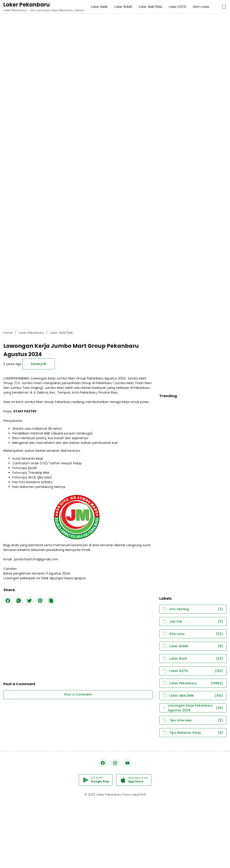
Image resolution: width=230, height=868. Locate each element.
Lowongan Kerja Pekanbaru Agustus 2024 (193, 708)
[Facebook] (8, 601)
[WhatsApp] (19, 601)
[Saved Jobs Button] (224, 7)
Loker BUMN (193, 646)
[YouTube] (127, 763)
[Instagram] (115, 763)
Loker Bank (193, 659)
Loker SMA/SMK (193, 696)
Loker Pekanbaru (27, 5)
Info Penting (193, 609)
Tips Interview (193, 720)
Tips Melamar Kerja (193, 733)
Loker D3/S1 (193, 671)
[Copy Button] (51, 601)
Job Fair (193, 622)
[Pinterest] (40, 601)
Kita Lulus (193, 634)
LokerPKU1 (139, 795)
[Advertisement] (115, 31)
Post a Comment (78, 694)
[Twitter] (29, 601)
